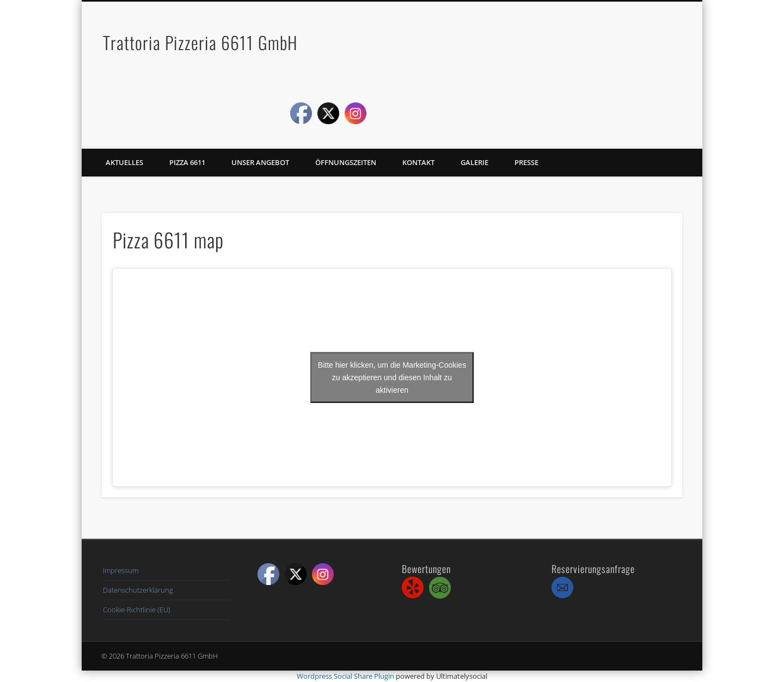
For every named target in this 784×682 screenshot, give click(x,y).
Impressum (121, 570)
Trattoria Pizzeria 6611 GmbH (200, 42)
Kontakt (418, 162)
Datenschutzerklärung (138, 590)
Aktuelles (124, 162)
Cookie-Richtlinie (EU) (137, 610)
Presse (526, 162)
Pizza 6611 (187, 162)
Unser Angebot (260, 162)
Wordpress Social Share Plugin (346, 676)
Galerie (474, 162)
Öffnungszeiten (346, 162)
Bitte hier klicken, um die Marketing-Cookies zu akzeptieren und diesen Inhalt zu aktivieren (392, 377)
